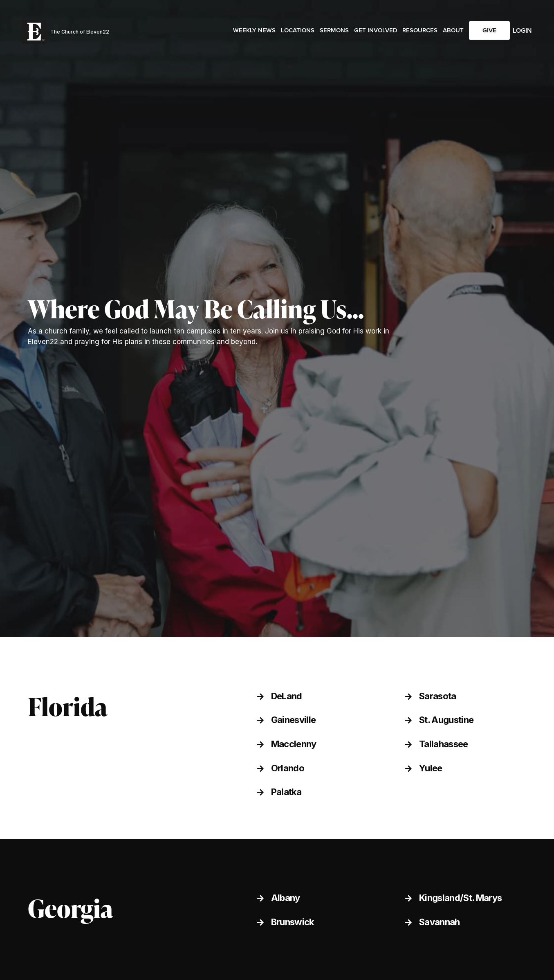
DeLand (287, 696)
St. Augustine (446, 720)
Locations (298, 30)
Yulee (431, 768)
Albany (286, 898)
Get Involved (376, 30)
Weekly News (254, 30)
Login (522, 30)
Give (489, 30)
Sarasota (438, 696)
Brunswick (293, 922)
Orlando (288, 768)
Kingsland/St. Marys (460, 898)
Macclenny (294, 744)
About (453, 30)
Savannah (440, 922)
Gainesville (294, 720)
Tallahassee (444, 744)
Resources (420, 30)
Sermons (334, 30)
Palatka (286, 792)
